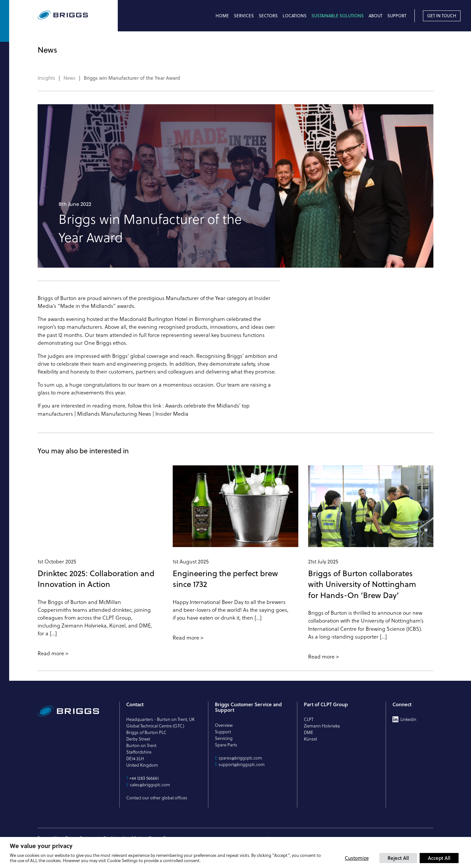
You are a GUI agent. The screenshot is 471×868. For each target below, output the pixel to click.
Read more (51, 653)
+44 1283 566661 (144, 778)
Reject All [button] (398, 858)
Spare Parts (226, 745)
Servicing (224, 738)
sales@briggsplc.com (150, 785)
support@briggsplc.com (242, 764)
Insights (46, 78)
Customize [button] (357, 858)
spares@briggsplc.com (240, 758)
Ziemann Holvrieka (322, 726)
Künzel (310, 739)
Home (222, 16)
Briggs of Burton (57, 298)
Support (397, 16)
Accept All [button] (439, 858)
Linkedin (408, 719)
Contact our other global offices (157, 798)
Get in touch (442, 16)
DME (309, 732)
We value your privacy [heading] (41, 846)
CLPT (309, 719)
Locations (295, 16)
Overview (224, 725)
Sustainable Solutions (338, 16)
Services (244, 16)
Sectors (268, 16)
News (70, 78)
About (375, 16)
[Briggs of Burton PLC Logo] (78, 16)
